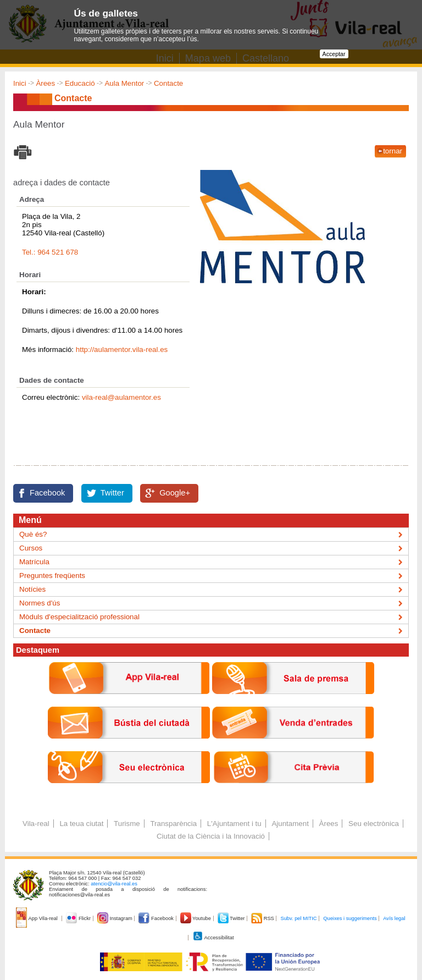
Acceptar (334, 54)
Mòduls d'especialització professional (79, 617)
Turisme (127, 824)
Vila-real (36, 824)
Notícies (32, 589)
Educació (80, 83)
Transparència (173, 824)
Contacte (168, 83)
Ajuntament (290, 824)
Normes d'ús (40, 603)
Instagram (116, 918)
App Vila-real (37, 918)
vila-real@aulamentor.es (121, 397)
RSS (263, 918)
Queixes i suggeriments (350, 918)
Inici (20, 83)
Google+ (175, 493)
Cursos (31, 548)
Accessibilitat (213, 938)
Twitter (112, 493)
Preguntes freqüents (52, 576)
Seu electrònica (374, 824)
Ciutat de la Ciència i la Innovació (211, 836)
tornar (393, 151)
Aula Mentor (124, 83)
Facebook (47, 493)
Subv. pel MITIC (298, 918)
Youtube (196, 918)
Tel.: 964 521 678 (50, 252)
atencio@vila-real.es (114, 884)
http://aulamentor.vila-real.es (122, 349)
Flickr (79, 918)
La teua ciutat (81, 824)
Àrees (45, 83)
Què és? (33, 534)
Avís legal (394, 918)
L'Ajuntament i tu (234, 824)
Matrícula (34, 562)
